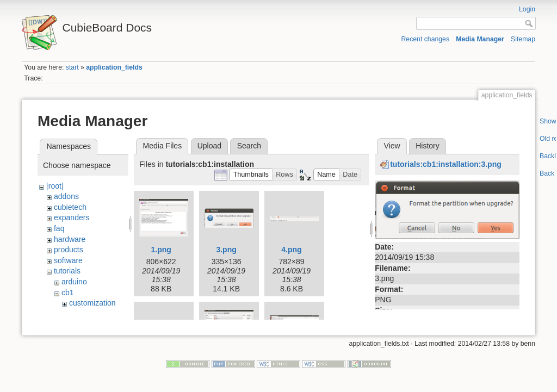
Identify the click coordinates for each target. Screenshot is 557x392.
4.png (291, 250)
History (428, 146)
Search (249, 146)
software (68, 260)
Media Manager (480, 39)
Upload (209, 146)
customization (92, 303)
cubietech (70, 207)
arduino (74, 282)
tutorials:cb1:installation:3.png (446, 164)
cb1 (68, 293)
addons (66, 196)
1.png (161, 250)
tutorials (67, 271)
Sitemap (523, 39)
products (69, 250)
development (91, 314)
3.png (226, 250)
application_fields (114, 67)
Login (527, 9)
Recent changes (426, 39)
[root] (55, 186)
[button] (251, 175)
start (72, 67)
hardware (70, 239)
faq (59, 228)
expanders (72, 217)
